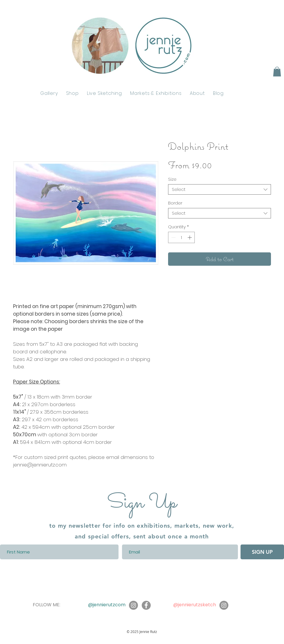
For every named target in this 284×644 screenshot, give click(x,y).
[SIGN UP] (262, 552)
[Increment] (190, 237)
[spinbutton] (182, 237)
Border (175, 203)
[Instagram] (133, 605)
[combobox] (220, 189)
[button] (277, 72)
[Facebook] (146, 605)
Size (172, 179)
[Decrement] (173, 237)
